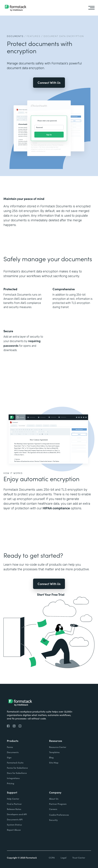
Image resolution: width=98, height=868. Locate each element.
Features (34, 36)
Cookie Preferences (59, 815)
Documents (15, 36)
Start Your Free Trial (51, 595)
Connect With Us (49, 82)
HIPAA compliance (56, 508)
